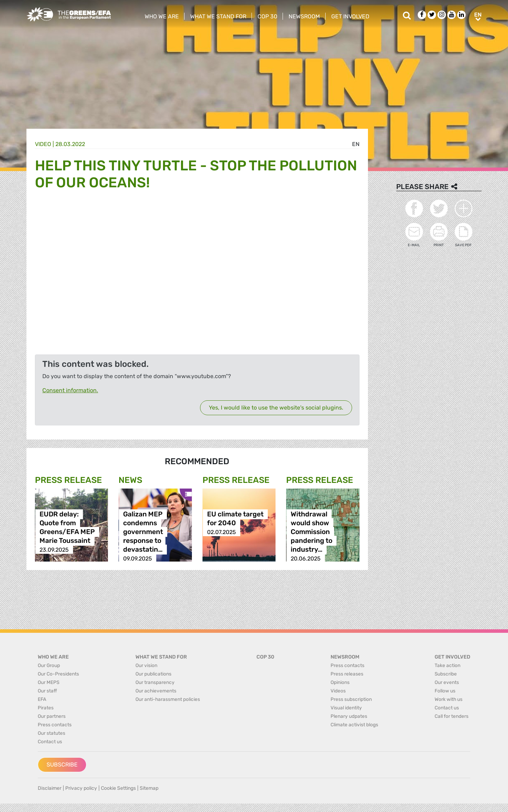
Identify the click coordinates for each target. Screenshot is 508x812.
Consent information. (70, 390)
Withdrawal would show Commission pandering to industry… (312, 532)
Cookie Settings (118, 788)
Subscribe (62, 765)
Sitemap (149, 788)
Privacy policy (81, 788)
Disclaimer (50, 788)
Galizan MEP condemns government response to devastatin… (143, 532)
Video (43, 144)
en (356, 144)
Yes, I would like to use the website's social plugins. (276, 408)
